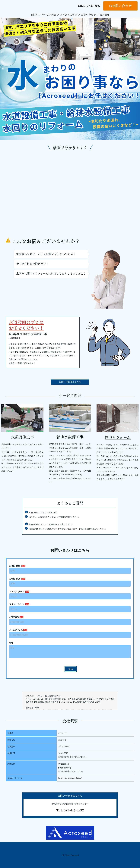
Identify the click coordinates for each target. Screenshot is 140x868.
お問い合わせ (88, 15)
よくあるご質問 (69, 15)
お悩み (34, 15)
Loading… (70, 612)
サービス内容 (49, 15)
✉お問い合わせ (120, 6)
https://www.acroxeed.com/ (70, 778)
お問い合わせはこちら (70, 382)
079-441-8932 (92, 6)
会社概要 (105, 15)
